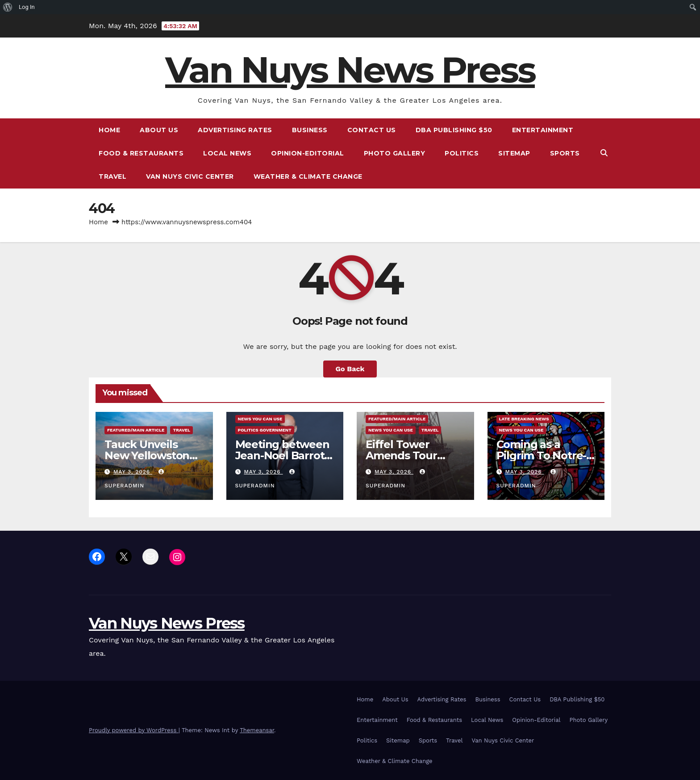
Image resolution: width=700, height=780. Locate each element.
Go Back (350, 369)
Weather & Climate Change (308, 176)
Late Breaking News (524, 419)
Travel (112, 176)
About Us (159, 130)
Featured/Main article (136, 430)
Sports (565, 153)
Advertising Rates (235, 130)
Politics (462, 153)
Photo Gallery (395, 153)
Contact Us (372, 130)
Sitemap (514, 153)
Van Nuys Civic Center (190, 176)
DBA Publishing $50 (454, 130)
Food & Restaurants (141, 153)
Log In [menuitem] (27, 7)
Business (310, 130)
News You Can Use (260, 419)
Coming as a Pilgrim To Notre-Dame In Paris (542, 455)
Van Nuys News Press (350, 70)
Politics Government (265, 430)
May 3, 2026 (133, 472)
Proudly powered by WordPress (134, 730)
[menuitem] (8, 7)
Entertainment (543, 130)
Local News (227, 153)
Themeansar (257, 730)
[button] (604, 153)
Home (109, 130)
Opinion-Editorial (308, 153)
